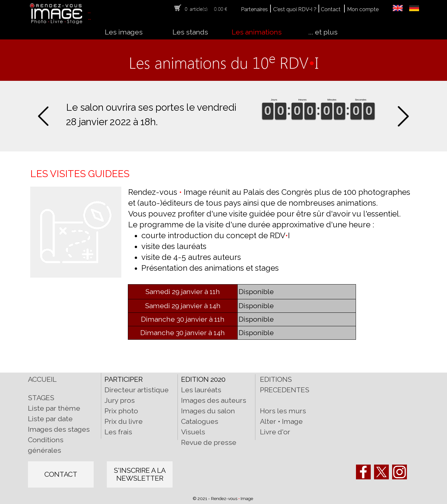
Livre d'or (275, 432)
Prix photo (121, 411)
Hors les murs (283, 411)
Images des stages (59, 429)
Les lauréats (201, 390)
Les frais (118, 432)
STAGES (41, 398)
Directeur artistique (137, 390)
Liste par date (50, 419)
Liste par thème (54, 408)
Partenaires (254, 9)
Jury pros (120, 400)
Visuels (193, 432)
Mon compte (363, 9)
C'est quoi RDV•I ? (295, 9)
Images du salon (208, 411)
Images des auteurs (214, 400)
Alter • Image (281, 421)
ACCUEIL (42, 379)
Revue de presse (209, 442)
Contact (331, 9)
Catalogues (200, 421)
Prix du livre (124, 421)
